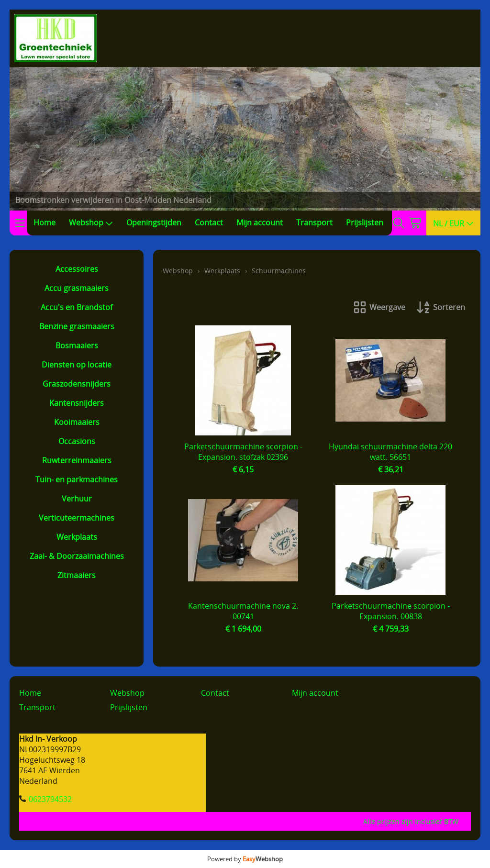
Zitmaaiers (77, 575)
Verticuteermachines (77, 518)
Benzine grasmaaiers (77, 326)
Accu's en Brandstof (77, 307)
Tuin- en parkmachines (77, 479)
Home (45, 223)
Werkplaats (77, 537)
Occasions (77, 441)
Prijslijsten (365, 223)
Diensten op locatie (77, 365)
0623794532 (50, 799)
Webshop (91, 223)
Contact (209, 223)
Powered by (245, 859)
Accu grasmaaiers (77, 288)
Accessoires (77, 269)
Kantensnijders (77, 403)
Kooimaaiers (77, 422)
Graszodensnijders (77, 384)
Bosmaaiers (77, 345)
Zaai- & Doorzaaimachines (77, 556)
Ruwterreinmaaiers (77, 460)
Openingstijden (154, 223)
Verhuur (77, 499)
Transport (314, 223)
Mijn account (260, 223)
